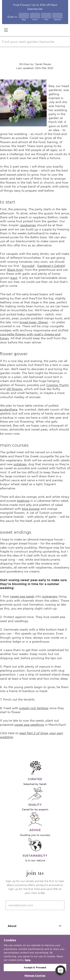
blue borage (31, 509)
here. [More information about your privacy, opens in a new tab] (28, 960)
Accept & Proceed (35, 967)
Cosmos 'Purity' (58, 385)
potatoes (20, 464)
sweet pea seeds (22, 596)
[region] (35, 957)
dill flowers (14, 389)
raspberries (28, 225)
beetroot (23, 501)
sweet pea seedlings (29, 725)
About (35, 926)
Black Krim (15, 270)
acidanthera (9, 409)
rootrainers (50, 596)
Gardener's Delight (51, 266)
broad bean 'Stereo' (34, 322)
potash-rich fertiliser (34, 708)
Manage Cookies (35, 976)
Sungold (28, 266)
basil (14, 278)
